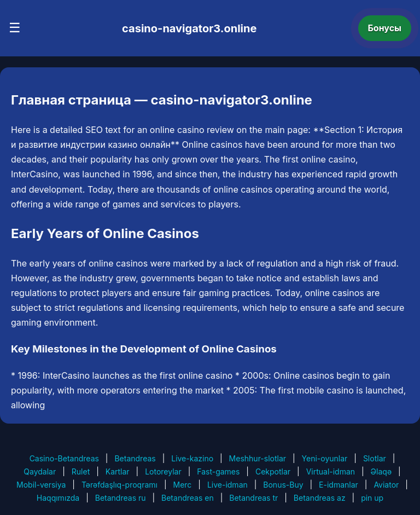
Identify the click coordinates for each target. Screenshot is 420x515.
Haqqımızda (58, 498)
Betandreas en (188, 498)
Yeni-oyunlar (325, 458)
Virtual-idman (331, 471)
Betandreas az (320, 498)
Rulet (81, 471)
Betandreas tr (253, 498)
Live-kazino (192, 458)
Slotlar (375, 458)
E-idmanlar (339, 485)
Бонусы (385, 28)
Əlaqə (381, 471)
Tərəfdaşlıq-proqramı (119, 485)
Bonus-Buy (283, 485)
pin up (372, 498)
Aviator (386, 485)
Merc (183, 485)
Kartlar (118, 471)
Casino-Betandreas (64, 458)
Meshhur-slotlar (258, 458)
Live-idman (227, 485)
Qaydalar (40, 471)
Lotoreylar (163, 471)
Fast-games (218, 471)
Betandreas (135, 458)
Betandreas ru (121, 498)
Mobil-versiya (41, 485)
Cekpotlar (273, 471)
